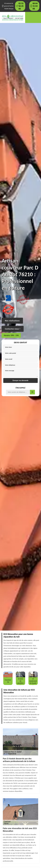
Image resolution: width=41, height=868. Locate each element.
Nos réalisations (12, 321)
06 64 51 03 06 (35, 6)
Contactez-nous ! (13, 329)
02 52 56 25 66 (21, 6)
